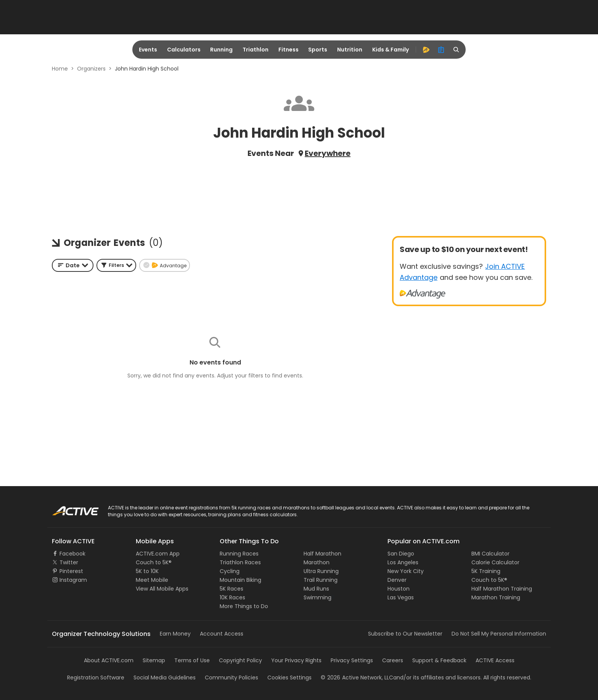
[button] (116, 265)
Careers (393, 660)
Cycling (230, 571)
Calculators (184, 50)
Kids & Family (391, 50)
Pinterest (71, 571)
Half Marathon (322, 554)
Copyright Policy (240, 660)
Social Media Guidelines (165, 678)
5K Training (486, 571)
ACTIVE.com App (158, 554)
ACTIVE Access (495, 660)
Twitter (69, 562)
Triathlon (256, 50)
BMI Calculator (490, 554)
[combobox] (73, 265)
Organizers (91, 69)
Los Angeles (403, 562)
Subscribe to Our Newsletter (405, 634)
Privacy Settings (352, 660)
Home (60, 69)
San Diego (401, 554)
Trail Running (321, 580)
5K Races (231, 589)
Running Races (239, 554)
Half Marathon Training (502, 589)
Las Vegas (401, 597)
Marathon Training (496, 597)
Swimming (317, 597)
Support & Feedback (439, 660)
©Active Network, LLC (357, 678)
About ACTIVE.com (109, 660)
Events (148, 50)
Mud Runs (316, 589)
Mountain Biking (240, 580)
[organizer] (441, 50)
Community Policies (231, 678)
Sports (318, 50)
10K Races (232, 597)
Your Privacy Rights (296, 660)
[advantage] (426, 50)
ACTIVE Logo (68, 508)
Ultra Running (321, 571)
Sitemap (154, 660)
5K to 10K (147, 571)
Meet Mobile (152, 580)
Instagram (73, 580)
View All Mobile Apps (162, 589)
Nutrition (350, 50)
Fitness (289, 50)
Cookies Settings (289, 678)
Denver (397, 580)
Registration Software (96, 678)
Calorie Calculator (495, 562)
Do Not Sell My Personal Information (499, 634)
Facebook (72, 554)
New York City (406, 571)
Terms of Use (192, 660)
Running (221, 50)
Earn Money (175, 634)
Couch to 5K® (154, 562)
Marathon (317, 562)
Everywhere (328, 153)
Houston (399, 589)
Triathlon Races (240, 562)
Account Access (222, 634)
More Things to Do (244, 606)
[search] (457, 50)
